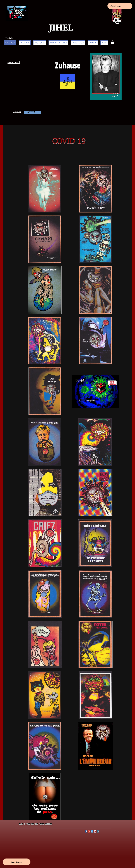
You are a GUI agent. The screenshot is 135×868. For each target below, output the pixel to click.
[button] (113, 42)
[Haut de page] (17, 862)
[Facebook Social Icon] (86, 831)
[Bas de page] (120, 6)
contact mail (14, 62)
